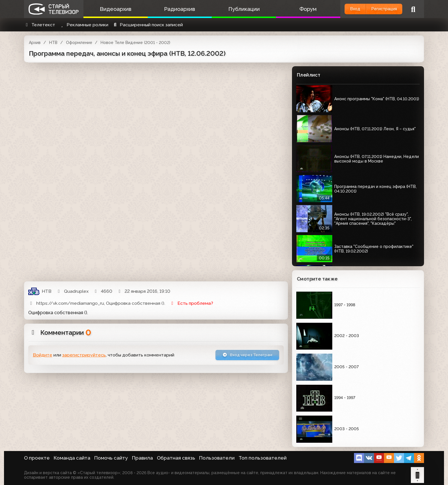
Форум (296, 9)
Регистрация (380, 9)
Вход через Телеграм (243, 355)
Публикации (235, 9)
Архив (35, 43)
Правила (142, 458)
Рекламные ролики (84, 25)
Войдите (43, 356)
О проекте (37, 458)
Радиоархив (175, 9)
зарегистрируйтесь (84, 356)
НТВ (53, 43)
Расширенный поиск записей (148, 25)
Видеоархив (114, 9)
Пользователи (217, 458)
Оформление (79, 43)
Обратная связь (176, 458)
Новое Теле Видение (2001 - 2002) (135, 43)
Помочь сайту (111, 458)
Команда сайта (72, 458)
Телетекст (40, 25)
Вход (345, 9)
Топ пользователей (263, 458)
